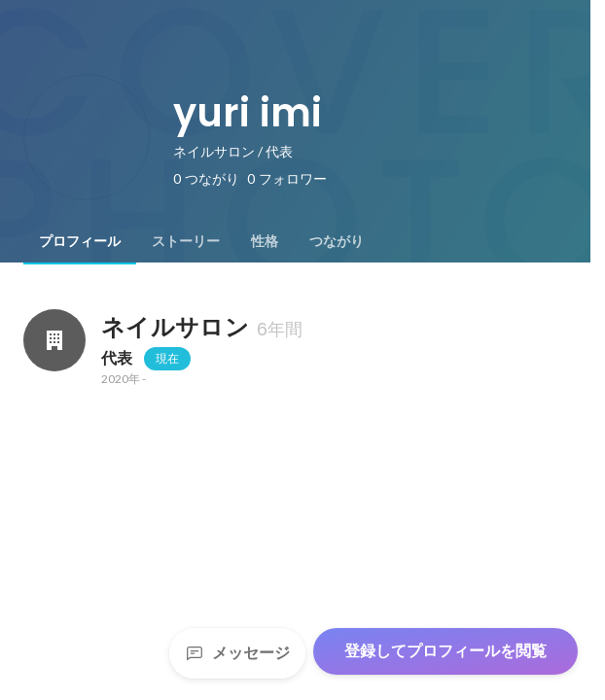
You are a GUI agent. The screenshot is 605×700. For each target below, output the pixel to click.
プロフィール (80, 241)
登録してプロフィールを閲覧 (445, 651)
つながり (337, 241)
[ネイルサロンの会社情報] (54, 340)
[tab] (80, 241)
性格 (265, 241)
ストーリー (186, 241)
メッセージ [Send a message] (237, 653)
